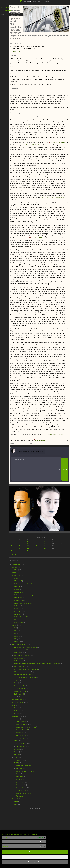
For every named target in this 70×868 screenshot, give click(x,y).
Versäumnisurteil (32, 745)
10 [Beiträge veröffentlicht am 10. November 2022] (43, 601)
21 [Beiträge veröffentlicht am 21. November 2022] (24, 605)
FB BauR (30, 644)
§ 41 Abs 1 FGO (28, 40)
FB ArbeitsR (31, 638)
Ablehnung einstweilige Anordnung (38, 704)
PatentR (30, 808)
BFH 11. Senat (26, 32)
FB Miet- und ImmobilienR (35, 660)
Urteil (29, 742)
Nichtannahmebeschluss (35, 731)
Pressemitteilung (31, 761)
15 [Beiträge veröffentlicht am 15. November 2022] (30, 603)
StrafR (29, 816)
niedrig (29, 769)
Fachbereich (29, 633)
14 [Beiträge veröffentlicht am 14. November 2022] (24, 603)
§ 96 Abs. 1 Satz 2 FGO (58, 148)
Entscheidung (31, 715)
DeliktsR (32, 827)
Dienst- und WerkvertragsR (38, 830)
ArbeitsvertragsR (35, 783)
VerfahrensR (31, 819)
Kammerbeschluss (33, 725)
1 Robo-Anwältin (8, 12)
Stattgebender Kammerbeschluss (38, 736)
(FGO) (42, 125)
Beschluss (32, 528)
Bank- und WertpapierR (36, 825)
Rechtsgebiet (29, 775)
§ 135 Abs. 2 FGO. (53, 524)
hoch (40, 528)
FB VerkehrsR (31, 671)
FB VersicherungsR (33, 674)
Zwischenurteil (32, 753)
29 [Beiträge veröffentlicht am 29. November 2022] (30, 607)
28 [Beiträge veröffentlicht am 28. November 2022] (24, 607)
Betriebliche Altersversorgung (39, 786)
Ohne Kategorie (30, 758)
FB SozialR (30, 663)
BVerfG (29, 699)
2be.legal (27, 1)
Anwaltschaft (29, 622)
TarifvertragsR (34, 797)
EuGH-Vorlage (31, 718)
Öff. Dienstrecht (34, 794)
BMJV (29, 627)
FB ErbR (30, 646)
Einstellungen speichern (35, 862)
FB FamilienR (31, 649)
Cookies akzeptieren (35, 852)
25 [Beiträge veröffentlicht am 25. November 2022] (50, 605)
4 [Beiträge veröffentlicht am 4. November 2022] (50, 599)
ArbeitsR (30, 778)
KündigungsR (33, 792)
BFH (37, 528)
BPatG (29, 693)
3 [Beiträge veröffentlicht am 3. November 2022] (43, 599)
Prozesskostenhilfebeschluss (36, 734)
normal (29, 772)
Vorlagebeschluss (33, 747)
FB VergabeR (31, 668)
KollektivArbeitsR (35, 789)
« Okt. (25, 612)
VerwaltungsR (33, 805)
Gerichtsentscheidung (32, 701)
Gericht (27, 682)
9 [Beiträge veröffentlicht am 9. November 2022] (37, 601)
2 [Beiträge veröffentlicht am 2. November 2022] (37, 599)
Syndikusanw (31, 679)
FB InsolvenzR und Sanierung (36, 652)
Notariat (30, 677)
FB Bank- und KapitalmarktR (36, 641)
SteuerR (44, 528)
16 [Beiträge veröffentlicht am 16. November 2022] (37, 603)
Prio (26, 764)
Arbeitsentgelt (34, 780)
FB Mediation (31, 657)
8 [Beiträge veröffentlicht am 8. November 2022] (30, 601)
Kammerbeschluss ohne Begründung (39, 728)
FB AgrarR (30, 635)
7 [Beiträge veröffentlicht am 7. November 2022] (24, 601)
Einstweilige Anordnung (35, 712)
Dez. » (29, 612)
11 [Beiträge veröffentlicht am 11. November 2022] (50, 601)
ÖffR (28, 800)
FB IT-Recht (31, 655)
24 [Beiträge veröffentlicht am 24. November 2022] (44, 605)
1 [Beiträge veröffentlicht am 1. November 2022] (30, 599)
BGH (28, 690)
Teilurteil (30, 739)
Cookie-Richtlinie (27, 866)
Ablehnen (35, 857)
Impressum (45, 866)
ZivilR (29, 822)
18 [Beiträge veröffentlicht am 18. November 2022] (50, 603)
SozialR (29, 811)
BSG (28, 696)
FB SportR (30, 666)
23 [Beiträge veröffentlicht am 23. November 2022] (37, 605)
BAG (28, 685)
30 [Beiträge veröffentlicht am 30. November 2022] (37, 607)
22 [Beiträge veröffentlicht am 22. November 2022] (30, 605)
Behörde (28, 624)
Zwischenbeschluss (33, 750)
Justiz (27, 756)
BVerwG (27, 630)
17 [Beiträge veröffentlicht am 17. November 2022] (43, 603)
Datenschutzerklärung (36, 866)
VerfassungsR (33, 803)
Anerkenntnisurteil (33, 707)
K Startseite (6, 8)
